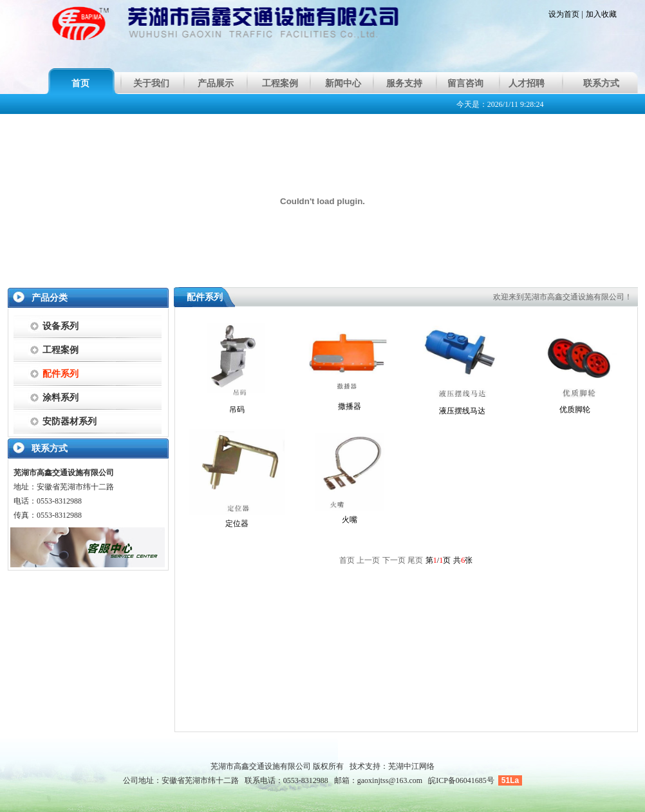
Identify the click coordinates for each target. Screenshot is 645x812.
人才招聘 (527, 83)
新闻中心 (343, 83)
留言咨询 (465, 83)
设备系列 (61, 326)
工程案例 (280, 83)
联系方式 (601, 83)
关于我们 (151, 83)
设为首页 (564, 14)
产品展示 (216, 83)
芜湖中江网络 (411, 766)
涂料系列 (61, 398)
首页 (80, 83)
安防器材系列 (70, 421)
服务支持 (404, 83)
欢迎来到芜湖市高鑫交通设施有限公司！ (563, 297)
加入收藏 (601, 14)
